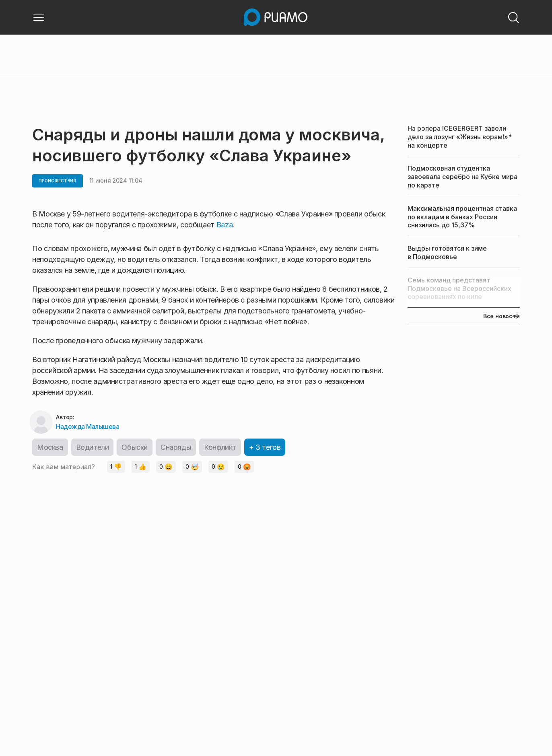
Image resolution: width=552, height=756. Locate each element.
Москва (50, 447)
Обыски (135, 447)
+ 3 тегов (265, 447)
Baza (225, 225)
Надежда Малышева (88, 426)
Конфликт (220, 447)
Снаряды (176, 447)
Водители (93, 447)
